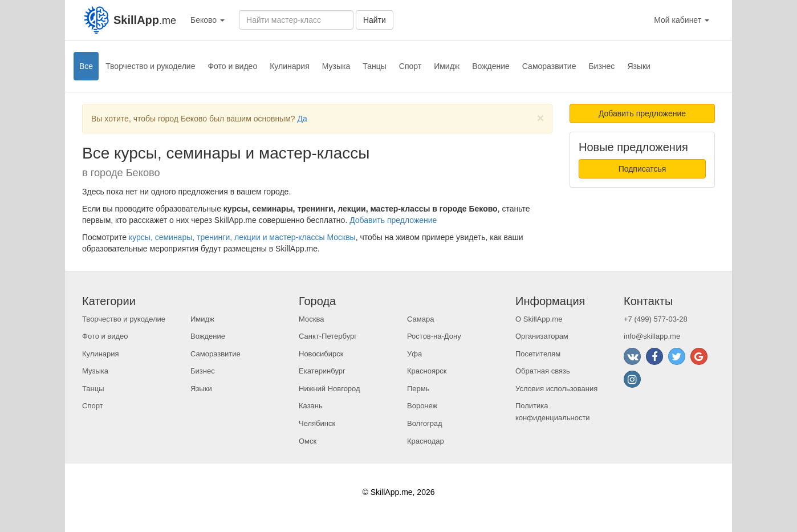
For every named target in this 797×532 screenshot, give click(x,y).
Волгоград (425, 423)
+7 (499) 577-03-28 (656, 319)
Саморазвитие (549, 66)
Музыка (336, 66)
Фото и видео (232, 66)
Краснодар (426, 441)
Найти (375, 20)
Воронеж (422, 406)
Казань (311, 406)
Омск (308, 441)
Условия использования (556, 389)
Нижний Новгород (330, 389)
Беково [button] (208, 20)
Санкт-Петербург (328, 336)
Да (302, 119)
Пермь (418, 389)
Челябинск (317, 423)
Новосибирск (321, 354)
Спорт (410, 66)
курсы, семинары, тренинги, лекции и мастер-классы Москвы (242, 237)
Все (86, 66)
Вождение (491, 66)
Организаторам (542, 336)
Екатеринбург (322, 371)
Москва (311, 319)
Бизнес (601, 66)
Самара (420, 319)
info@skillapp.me (652, 336)
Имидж (447, 66)
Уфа (414, 354)
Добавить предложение (393, 220)
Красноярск (427, 371)
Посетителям (538, 354)
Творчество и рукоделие (150, 66)
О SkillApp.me (539, 319)
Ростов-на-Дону (434, 336)
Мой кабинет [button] (682, 20)
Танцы (375, 66)
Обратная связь (543, 371)
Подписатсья (643, 169)
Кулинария (290, 66)
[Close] (540, 118)
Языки (639, 66)
